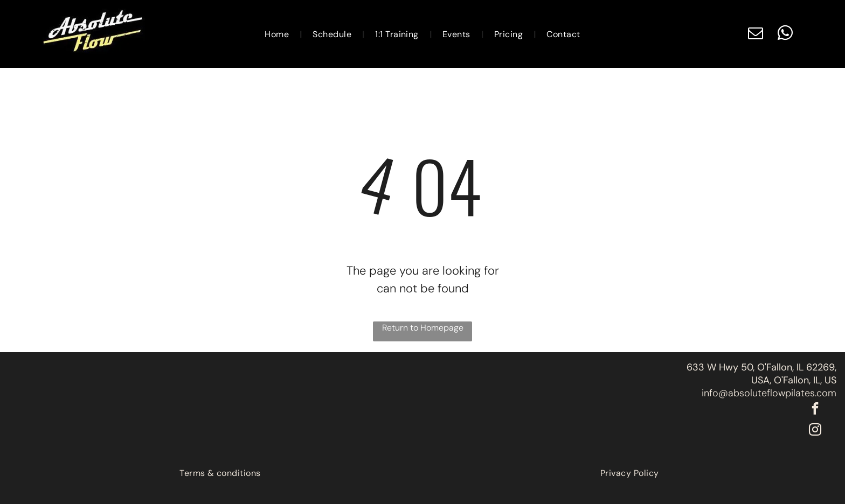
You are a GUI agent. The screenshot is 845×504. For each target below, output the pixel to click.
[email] (756, 34)
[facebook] (815, 410)
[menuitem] (278, 34)
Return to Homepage (423, 328)
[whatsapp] (785, 34)
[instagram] (815, 431)
